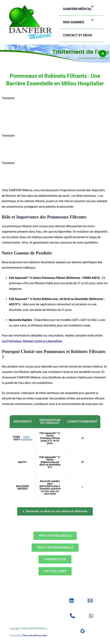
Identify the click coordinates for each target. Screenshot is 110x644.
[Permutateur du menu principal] (103, 57)
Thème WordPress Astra (35, 635)
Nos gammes (78, 24)
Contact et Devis (82, 37)
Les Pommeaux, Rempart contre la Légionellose (32, 344)
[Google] (83, 631)
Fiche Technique (26, 441)
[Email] (90, 601)
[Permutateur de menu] (92, 8)
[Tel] (72, 616)
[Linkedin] (72, 601)
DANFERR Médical (82, 10)
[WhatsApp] (91, 616)
